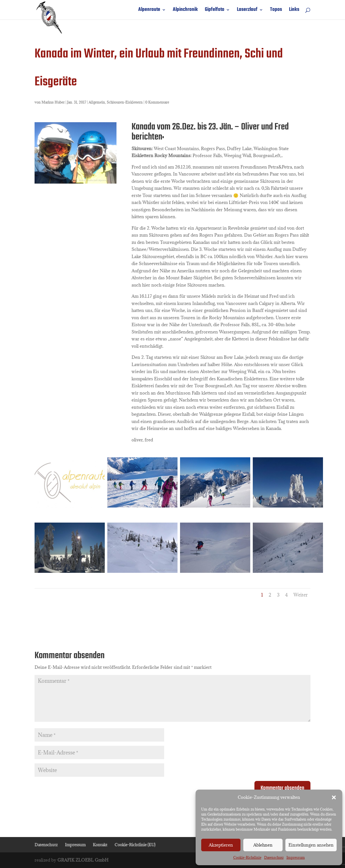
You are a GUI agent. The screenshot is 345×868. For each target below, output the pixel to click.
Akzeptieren (221, 845)
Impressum (296, 857)
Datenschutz (274, 857)
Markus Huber (53, 102)
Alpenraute (149, 11)
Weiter (301, 595)
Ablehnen (263, 845)
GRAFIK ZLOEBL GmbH (83, 860)
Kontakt (100, 845)
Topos (276, 11)
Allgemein (97, 102)
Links (294, 11)
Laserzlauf (247, 11)
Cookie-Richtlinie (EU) (135, 845)
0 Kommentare (157, 102)
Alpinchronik (185, 11)
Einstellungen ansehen (311, 845)
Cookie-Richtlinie (247, 857)
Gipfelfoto (215, 11)
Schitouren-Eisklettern (125, 102)
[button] (334, 797)
